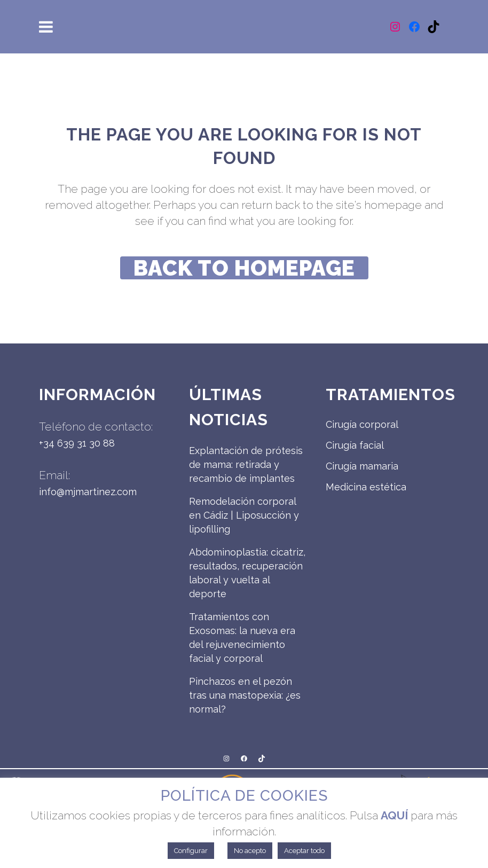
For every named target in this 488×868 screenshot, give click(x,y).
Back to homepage (244, 268)
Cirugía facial (355, 445)
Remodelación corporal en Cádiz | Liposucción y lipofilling (244, 515)
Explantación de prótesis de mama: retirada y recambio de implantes (246, 464)
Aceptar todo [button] (304, 851)
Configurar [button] (191, 851)
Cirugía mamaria (362, 466)
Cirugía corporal (362, 424)
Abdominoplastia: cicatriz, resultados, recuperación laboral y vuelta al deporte (247, 573)
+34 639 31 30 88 (77, 443)
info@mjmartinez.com (88, 492)
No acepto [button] (250, 851)
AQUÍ (394, 815)
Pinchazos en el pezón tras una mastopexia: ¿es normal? (245, 695)
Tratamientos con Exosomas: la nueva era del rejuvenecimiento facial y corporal (242, 638)
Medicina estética (366, 487)
